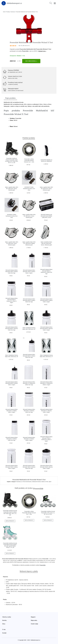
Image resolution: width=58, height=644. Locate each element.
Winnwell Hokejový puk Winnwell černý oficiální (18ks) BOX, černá (46, 216)
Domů (4, 12)
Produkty (8, 12)
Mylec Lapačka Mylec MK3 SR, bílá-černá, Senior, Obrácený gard (46, 189)
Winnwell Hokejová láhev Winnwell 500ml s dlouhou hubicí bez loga (12, 328)
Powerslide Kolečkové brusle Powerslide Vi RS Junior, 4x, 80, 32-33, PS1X (48, 513)
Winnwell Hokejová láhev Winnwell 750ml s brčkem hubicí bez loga (12, 272)
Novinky (4, 620)
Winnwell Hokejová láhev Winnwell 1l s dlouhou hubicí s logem (46, 411)
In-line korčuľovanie (27, 482)
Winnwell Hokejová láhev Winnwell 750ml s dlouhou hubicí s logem (46, 467)
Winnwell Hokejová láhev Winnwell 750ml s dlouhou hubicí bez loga (29, 467)
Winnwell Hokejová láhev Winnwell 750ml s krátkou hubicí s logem (12, 467)
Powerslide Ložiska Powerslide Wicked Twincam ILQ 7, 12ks (29, 160)
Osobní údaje (34, 624)
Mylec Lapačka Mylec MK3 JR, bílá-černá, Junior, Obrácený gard (12, 243)
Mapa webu (34, 620)
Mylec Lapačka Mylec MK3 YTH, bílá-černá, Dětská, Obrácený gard (29, 243)
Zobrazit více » (42, 51)
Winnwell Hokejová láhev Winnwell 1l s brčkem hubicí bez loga (12, 439)
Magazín (33, 617)
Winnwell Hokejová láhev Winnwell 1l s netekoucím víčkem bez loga (29, 383)
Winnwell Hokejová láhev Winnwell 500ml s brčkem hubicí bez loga (29, 356)
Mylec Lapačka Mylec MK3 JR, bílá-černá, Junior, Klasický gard (29, 216)
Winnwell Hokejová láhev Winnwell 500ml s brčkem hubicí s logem (12, 383)
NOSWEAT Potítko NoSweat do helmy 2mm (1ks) (12, 216)
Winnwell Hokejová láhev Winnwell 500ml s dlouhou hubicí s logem (46, 328)
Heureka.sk (13, 12)
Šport (50, 482)
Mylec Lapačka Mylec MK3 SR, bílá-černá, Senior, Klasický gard (12, 189)
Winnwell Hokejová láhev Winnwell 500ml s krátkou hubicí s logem (46, 300)
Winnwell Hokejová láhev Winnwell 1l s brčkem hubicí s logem (29, 439)
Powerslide (25, 51)
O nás (4, 629)
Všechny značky (7, 617)
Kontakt (4, 633)
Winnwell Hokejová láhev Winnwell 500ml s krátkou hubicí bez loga (29, 300)
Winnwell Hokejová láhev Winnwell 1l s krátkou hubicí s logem (12, 411)
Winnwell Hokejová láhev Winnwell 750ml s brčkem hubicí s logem (29, 272)
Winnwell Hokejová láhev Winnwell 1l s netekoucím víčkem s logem (46, 383)
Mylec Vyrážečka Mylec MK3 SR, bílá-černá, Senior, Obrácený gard (46, 243)
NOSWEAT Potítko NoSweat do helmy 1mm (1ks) (29, 189)
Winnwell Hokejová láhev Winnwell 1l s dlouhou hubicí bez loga (29, 411)
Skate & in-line (45, 482)
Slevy (4, 624)
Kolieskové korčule (36, 482)
